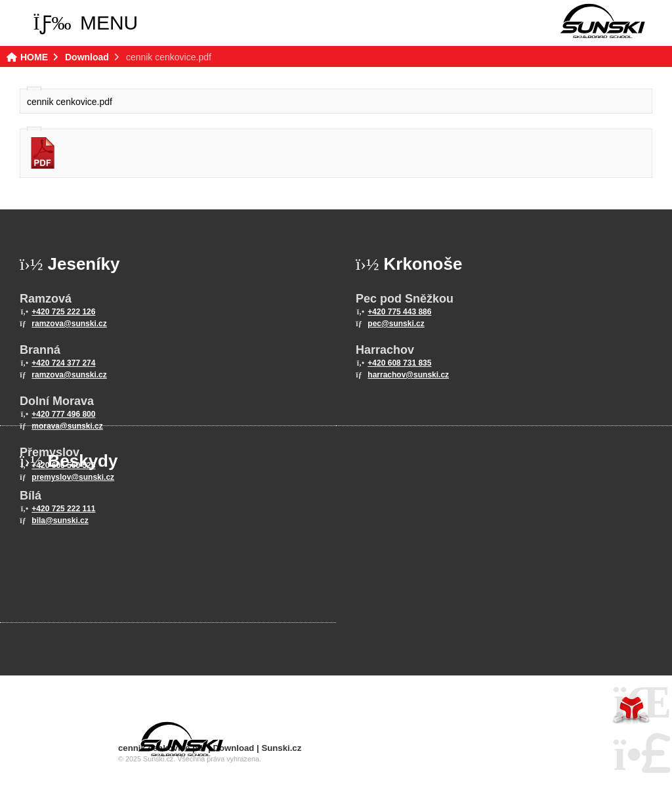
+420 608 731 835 (399, 363)
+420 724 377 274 (63, 363)
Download (87, 57)
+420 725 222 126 (63, 312)
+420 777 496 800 (63, 414)
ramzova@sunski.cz (69, 324)
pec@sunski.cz (396, 324)
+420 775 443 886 (399, 312)
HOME (602, 21)
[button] (86, 23)
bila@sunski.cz (60, 521)
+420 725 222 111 (63, 509)
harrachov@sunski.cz (408, 375)
